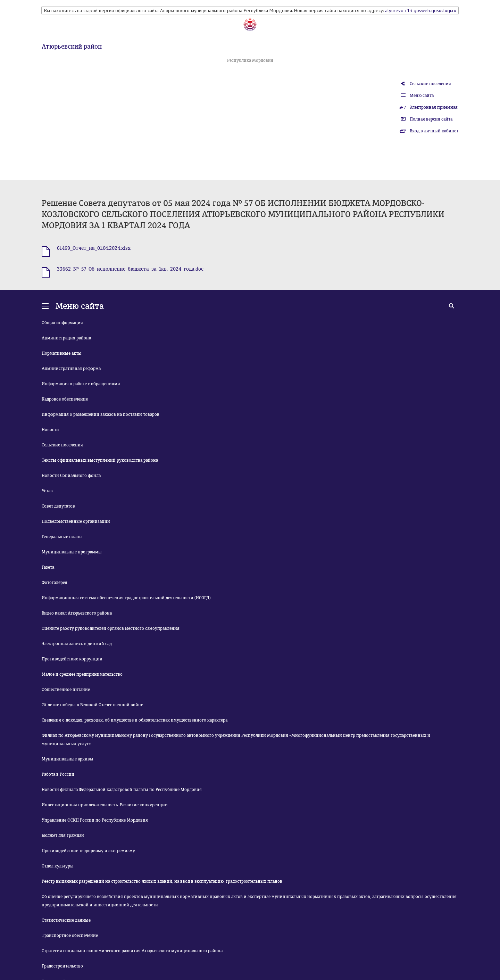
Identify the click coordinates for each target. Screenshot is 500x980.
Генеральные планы (62, 537)
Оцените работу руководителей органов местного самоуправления (111, 628)
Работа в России (58, 774)
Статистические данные (66, 920)
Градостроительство (62, 966)
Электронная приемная (434, 107)
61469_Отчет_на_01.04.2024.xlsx (94, 248)
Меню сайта (422, 96)
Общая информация (62, 323)
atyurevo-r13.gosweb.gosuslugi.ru (421, 10)
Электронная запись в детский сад (77, 644)
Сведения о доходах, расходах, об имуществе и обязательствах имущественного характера (135, 720)
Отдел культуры (58, 866)
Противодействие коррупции (72, 659)
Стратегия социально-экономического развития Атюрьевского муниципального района (132, 951)
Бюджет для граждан (63, 835)
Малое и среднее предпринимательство (82, 674)
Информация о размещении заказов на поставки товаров (101, 414)
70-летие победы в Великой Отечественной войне (92, 705)
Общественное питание (66, 690)
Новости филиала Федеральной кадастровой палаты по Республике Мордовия (122, 790)
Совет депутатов (58, 506)
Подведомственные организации (76, 521)
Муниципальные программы (72, 552)
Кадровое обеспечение (65, 399)
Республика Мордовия (250, 60)
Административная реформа (71, 369)
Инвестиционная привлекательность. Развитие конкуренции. (105, 805)
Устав (47, 491)
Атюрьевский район (72, 47)
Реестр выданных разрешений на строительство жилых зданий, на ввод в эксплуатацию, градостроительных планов (162, 881)
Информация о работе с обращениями (81, 384)
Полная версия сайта (431, 119)
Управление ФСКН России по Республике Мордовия (95, 820)
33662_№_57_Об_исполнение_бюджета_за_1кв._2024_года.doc (130, 269)
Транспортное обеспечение (70, 936)
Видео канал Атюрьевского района (77, 613)
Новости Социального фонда (71, 476)
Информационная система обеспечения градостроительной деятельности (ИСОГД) (126, 598)
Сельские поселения (430, 84)
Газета (48, 567)
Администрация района (66, 338)
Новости (50, 430)
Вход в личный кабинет (434, 131)
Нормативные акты (62, 353)
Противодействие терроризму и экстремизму (88, 851)
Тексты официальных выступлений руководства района (100, 460)
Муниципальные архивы (68, 759)
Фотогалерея (55, 583)
